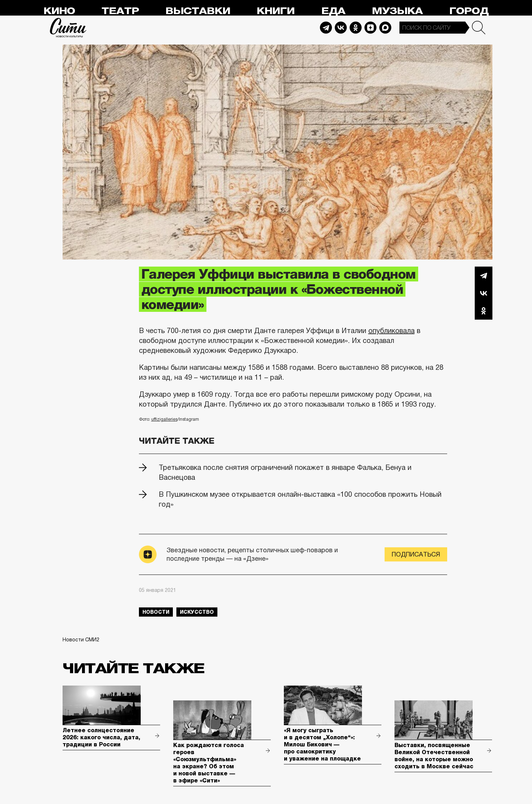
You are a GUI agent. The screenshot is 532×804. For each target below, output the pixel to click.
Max (385, 28)
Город (469, 11)
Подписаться (416, 554)
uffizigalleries (164, 419)
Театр (120, 11)
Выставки (198, 11)
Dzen (370, 28)
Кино (59, 11)
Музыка (397, 11)
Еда (333, 11)
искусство (197, 612)
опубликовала (391, 331)
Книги (276, 11)
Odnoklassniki (356, 28)
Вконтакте (484, 293)
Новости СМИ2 (81, 640)
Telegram (326, 28)
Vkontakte (341, 28)
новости (156, 612)
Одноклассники (484, 311)
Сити (68, 28)
